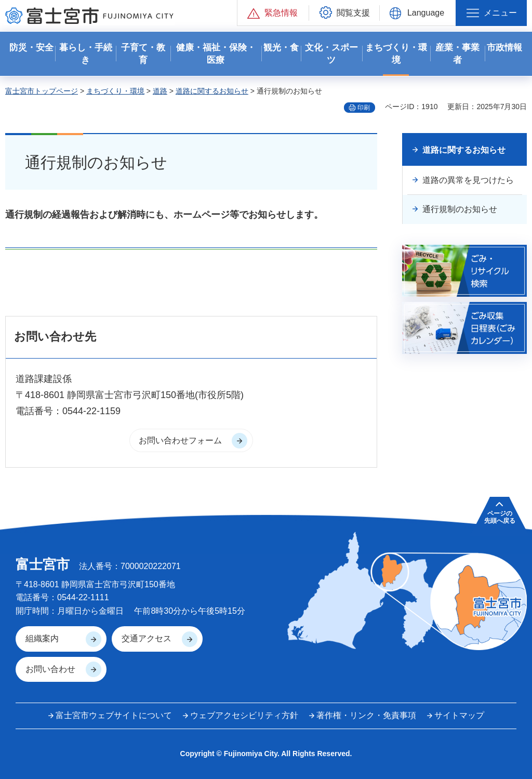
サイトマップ (459, 715)
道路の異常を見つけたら (468, 180)
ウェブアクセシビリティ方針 (244, 715)
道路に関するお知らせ (212, 91)
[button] (273, 13)
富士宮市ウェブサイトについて (114, 715)
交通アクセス (147, 638)
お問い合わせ (50, 669)
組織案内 (42, 638)
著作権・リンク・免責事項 (366, 715)
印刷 (364, 108)
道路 (160, 91)
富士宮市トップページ (42, 91)
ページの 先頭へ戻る (500, 517)
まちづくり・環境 (115, 91)
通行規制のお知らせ (460, 209)
